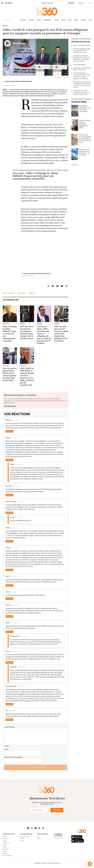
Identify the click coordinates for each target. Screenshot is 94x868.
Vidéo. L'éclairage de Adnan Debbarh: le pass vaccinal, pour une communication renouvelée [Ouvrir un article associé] (35, 176)
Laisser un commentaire (36, 767)
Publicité (22, 839)
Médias (64, 20)
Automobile (6, 849)
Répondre (9, 431)
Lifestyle (83, 20)
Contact (39, 839)
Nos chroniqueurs (7, 856)
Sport (70, 20)
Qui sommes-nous (25, 837)
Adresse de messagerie (13, 757)
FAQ (38, 837)
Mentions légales (58, 838)
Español (81, 3)
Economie (31, 20)
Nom (6, 749)
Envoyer (57, 810)
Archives (22, 841)
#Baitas (32, 293)
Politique (23, 20)
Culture (57, 20)
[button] (90, 864)
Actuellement (6, 20)
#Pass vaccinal (9, 293)
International (48, 20)
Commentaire (9, 727)
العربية (90, 3)
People (76, 20)
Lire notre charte (10, 406)
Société (39, 20)
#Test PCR (22, 293)
